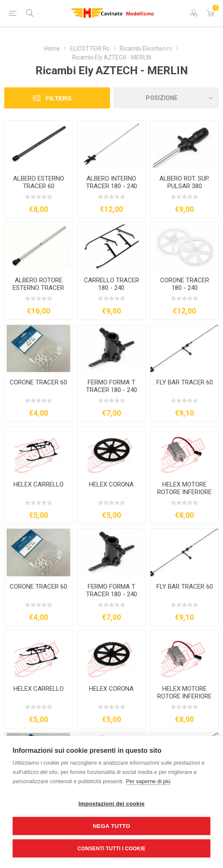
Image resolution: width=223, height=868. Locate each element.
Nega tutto (111, 826)
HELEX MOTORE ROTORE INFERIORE (184, 488)
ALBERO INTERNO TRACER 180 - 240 (111, 182)
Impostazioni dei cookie (111, 804)
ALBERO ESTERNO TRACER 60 (39, 182)
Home (52, 49)
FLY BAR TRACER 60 (185, 382)
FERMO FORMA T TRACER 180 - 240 (111, 386)
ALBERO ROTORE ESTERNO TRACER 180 (38, 288)
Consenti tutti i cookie (111, 849)
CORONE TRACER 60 (38, 382)
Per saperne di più (148, 781)
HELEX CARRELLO (39, 484)
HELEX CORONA (111, 484)
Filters (58, 98)
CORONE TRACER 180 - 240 (185, 284)
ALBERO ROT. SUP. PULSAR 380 (184, 182)
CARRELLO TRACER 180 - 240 (111, 284)
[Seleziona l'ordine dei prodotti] (166, 98)
